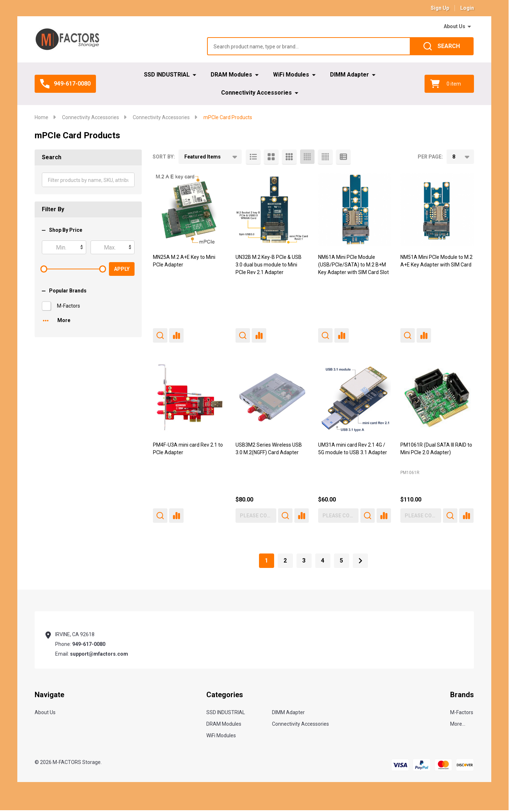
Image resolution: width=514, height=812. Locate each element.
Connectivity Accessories (256, 93)
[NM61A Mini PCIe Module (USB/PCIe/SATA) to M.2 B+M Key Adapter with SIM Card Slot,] (355, 210)
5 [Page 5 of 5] (341, 561)
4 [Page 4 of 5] (323, 561)
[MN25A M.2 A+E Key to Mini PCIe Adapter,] (190, 210)
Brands (462, 695)
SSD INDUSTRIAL (167, 75)
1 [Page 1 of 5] (266, 561)
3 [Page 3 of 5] (304, 561)
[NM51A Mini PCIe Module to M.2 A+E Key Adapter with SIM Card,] (437, 210)
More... (458, 724)
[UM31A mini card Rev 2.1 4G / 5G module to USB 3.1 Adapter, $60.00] (355, 397)
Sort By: (164, 157)
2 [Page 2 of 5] (285, 561)
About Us (454, 26)
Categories (225, 695)
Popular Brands (64, 291)
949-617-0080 (89, 644)
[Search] (442, 46)
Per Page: (430, 157)
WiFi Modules (291, 75)
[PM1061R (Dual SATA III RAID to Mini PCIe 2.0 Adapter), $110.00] (437, 397)
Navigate (49, 695)
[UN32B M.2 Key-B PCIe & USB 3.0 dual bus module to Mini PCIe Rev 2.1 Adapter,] (272, 210)
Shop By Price (62, 230)
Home (41, 117)
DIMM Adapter (350, 75)
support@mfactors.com (99, 654)
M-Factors (69, 306)
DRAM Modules (231, 75)
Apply (122, 269)
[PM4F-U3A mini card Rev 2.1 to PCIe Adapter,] (190, 397)
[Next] (360, 561)
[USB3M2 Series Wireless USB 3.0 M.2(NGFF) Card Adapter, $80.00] (272, 397)
